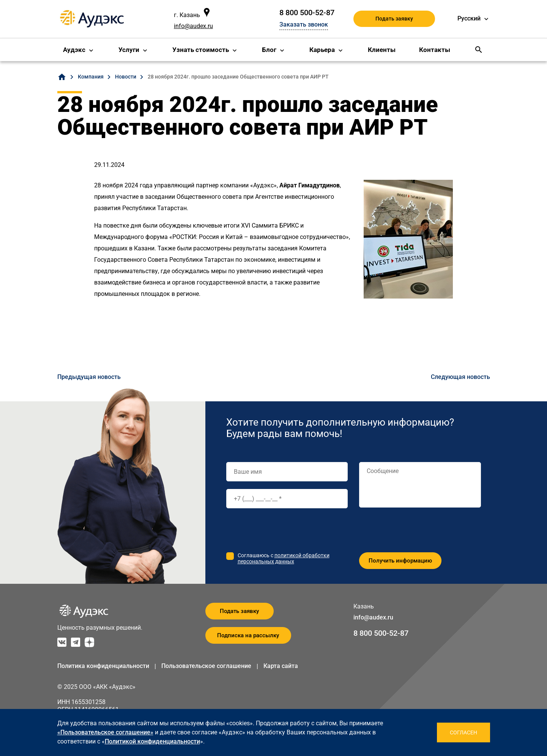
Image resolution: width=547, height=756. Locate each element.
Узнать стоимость (201, 50)
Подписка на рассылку (248, 635)
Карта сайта (281, 666)
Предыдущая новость (89, 377)
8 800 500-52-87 (307, 13)
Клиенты (382, 50)
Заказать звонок (304, 24)
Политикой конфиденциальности (152, 741)
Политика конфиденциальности (103, 666)
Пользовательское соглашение (206, 666)
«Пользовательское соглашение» (105, 732)
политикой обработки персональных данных (284, 558)
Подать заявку (394, 19)
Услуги (129, 50)
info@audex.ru (193, 26)
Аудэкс (74, 50)
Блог (269, 50)
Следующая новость (460, 377)
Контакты (435, 50)
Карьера (322, 50)
